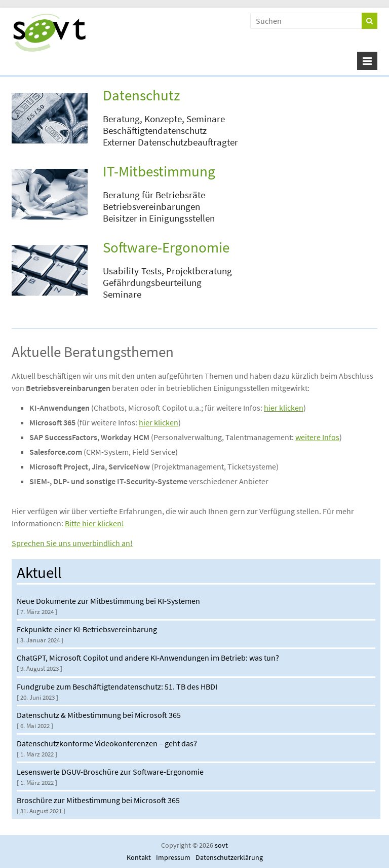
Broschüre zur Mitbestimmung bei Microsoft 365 (98, 800)
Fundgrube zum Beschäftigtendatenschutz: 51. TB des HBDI (117, 686)
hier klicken (284, 408)
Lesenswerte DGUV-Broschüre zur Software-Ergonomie (110, 772)
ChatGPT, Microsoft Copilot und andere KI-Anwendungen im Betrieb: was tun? (148, 658)
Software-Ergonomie (166, 247)
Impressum (173, 857)
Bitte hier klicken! (94, 523)
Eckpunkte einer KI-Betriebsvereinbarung (87, 629)
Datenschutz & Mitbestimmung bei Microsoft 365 (99, 715)
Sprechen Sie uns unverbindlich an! (72, 543)
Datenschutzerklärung (229, 857)
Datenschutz (141, 95)
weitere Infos (317, 437)
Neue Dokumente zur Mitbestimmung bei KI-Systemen (108, 601)
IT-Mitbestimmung (159, 171)
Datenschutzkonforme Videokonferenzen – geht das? (107, 743)
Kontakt (139, 857)
